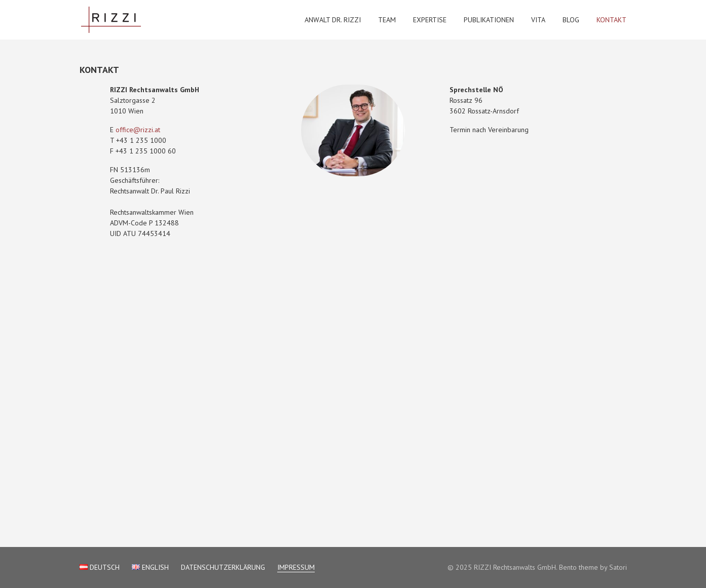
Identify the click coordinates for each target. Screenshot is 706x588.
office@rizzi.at (138, 130)
